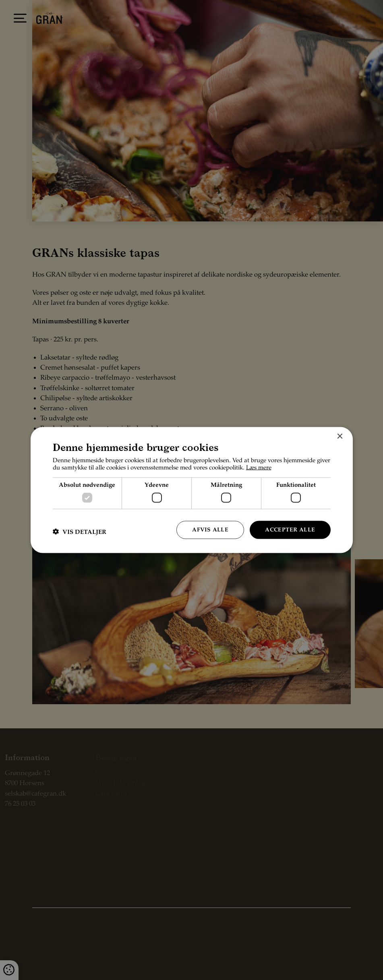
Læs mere (259, 467)
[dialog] (192, 490)
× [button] (340, 437)
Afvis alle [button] (210, 530)
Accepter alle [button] (290, 530)
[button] (80, 532)
